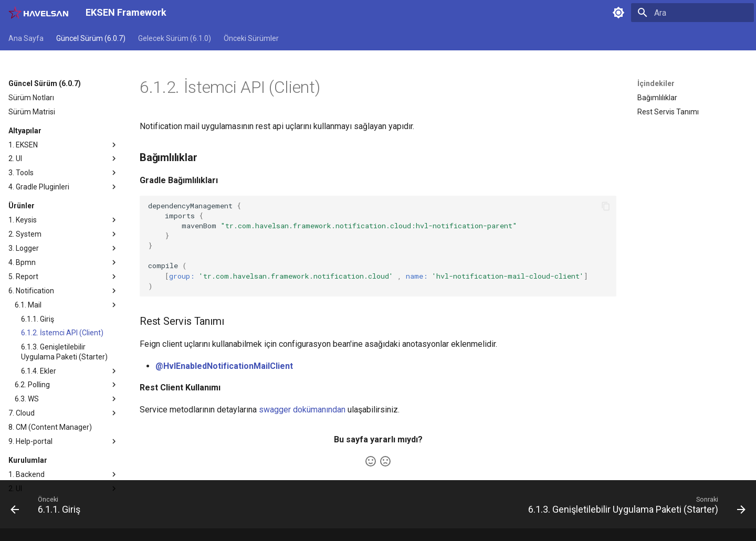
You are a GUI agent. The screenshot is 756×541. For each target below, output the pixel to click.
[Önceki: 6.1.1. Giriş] (49, 507)
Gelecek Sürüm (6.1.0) (175, 38)
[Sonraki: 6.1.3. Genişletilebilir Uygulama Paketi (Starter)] (634, 507)
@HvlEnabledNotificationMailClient (224, 366)
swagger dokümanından (302, 410)
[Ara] (692, 13)
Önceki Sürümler (251, 38)
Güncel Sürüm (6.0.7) (91, 38)
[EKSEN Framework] (39, 13)
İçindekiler (656, 83)
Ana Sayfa (26, 38)
